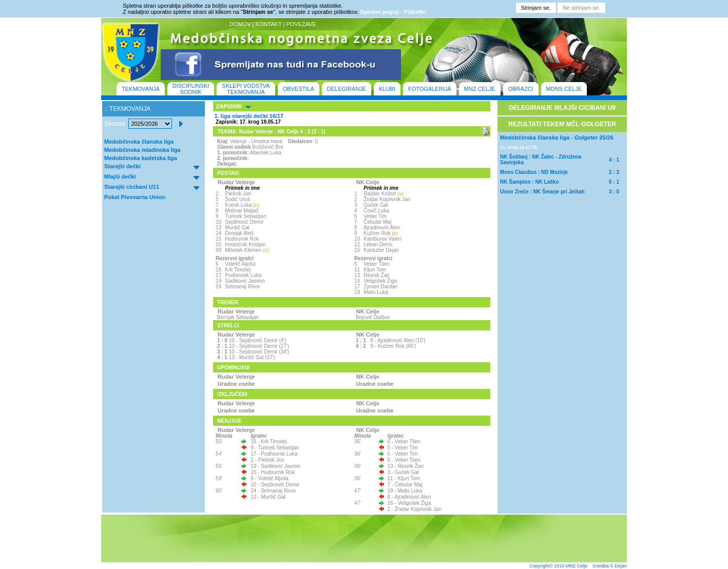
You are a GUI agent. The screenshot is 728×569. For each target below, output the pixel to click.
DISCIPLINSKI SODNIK (191, 89)
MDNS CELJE (564, 89)
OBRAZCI (521, 89)
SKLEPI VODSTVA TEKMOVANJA (246, 89)
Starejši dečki (122, 166)
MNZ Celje (577, 566)
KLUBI (387, 89)
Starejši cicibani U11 (132, 187)
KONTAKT (269, 24)
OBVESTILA (299, 89)
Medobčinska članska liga (139, 142)
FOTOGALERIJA (430, 89)
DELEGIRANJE (347, 89)
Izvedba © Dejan (610, 566)
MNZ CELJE (480, 89)
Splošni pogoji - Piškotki (393, 12)
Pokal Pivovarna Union (135, 197)
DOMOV (240, 24)
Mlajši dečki (120, 176)
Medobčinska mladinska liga (142, 150)
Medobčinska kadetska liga (141, 158)
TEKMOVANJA (141, 89)
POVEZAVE (301, 24)
